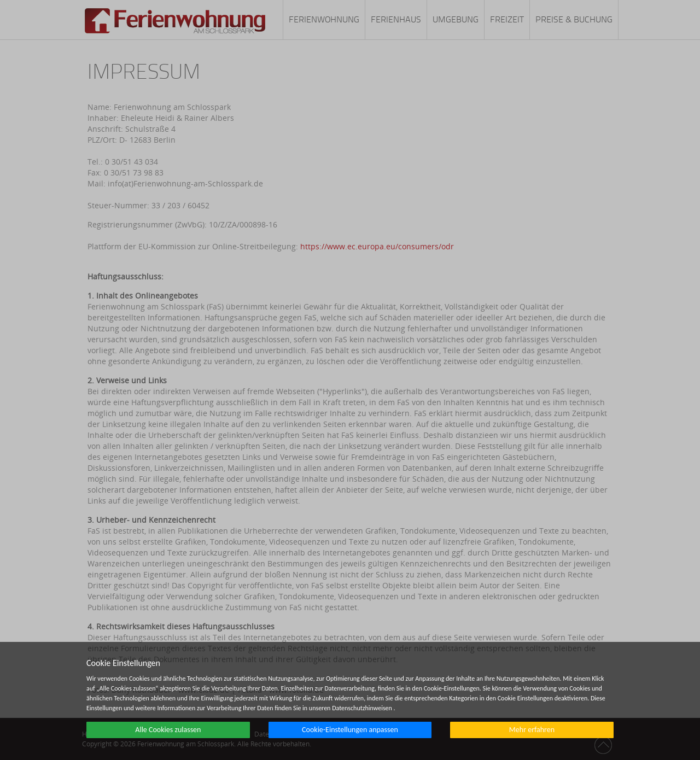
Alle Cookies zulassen (168, 730)
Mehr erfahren (532, 730)
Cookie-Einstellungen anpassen (350, 730)
